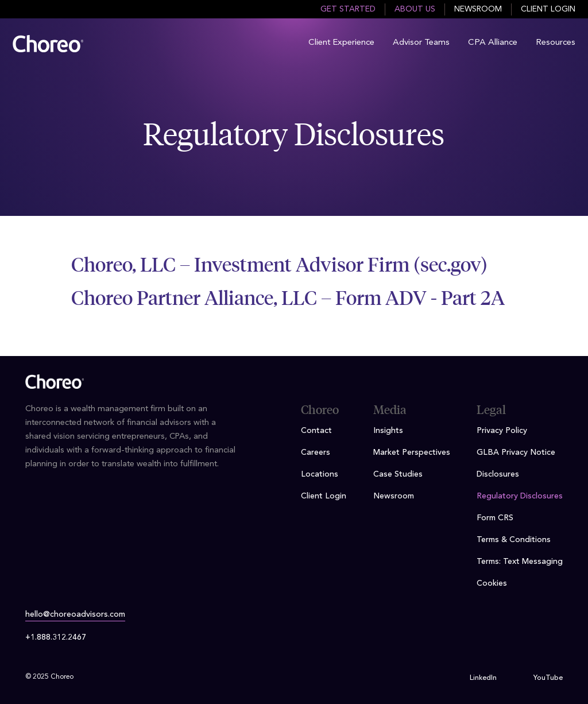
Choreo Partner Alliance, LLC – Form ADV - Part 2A (288, 298)
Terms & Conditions (514, 540)
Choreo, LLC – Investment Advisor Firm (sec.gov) (279, 265)
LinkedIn (483, 678)
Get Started (348, 9)
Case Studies (398, 474)
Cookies (492, 583)
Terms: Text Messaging (520, 562)
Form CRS (495, 518)
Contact (316, 431)
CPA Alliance (493, 43)
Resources (556, 43)
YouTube (548, 678)
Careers (316, 452)
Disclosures (498, 474)
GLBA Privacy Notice (516, 452)
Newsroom (478, 9)
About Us (415, 9)
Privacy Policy (502, 431)
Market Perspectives (412, 452)
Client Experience (341, 43)
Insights (388, 431)
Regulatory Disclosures (520, 496)
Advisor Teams (421, 43)
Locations (320, 474)
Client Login (548, 9)
